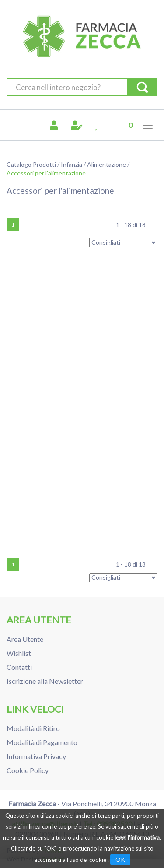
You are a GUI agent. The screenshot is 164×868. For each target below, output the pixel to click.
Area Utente (25, 639)
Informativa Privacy (36, 756)
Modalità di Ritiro (33, 728)
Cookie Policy (28, 770)
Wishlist (19, 653)
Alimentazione (106, 164)
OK (120, 859)
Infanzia (72, 164)
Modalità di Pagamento (42, 742)
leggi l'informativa (137, 837)
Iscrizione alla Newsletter (45, 681)
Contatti (19, 667)
